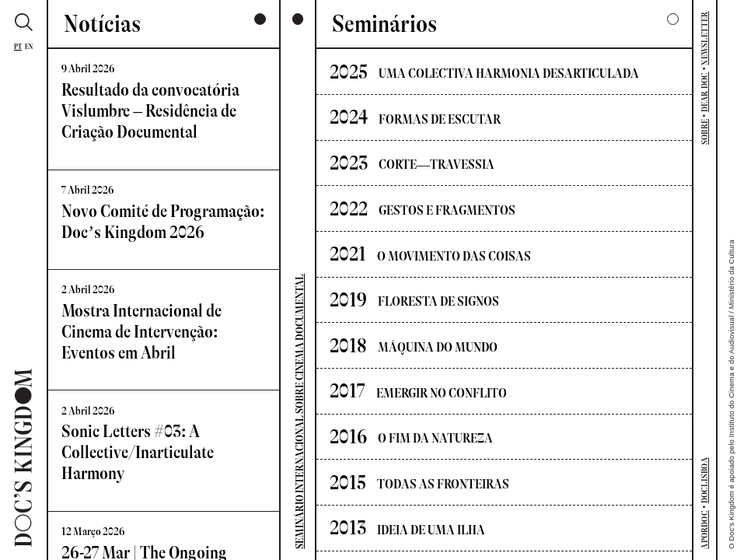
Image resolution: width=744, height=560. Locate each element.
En (29, 47)
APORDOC (705, 530)
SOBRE (705, 132)
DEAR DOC (705, 92)
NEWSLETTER (705, 38)
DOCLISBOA (705, 480)
